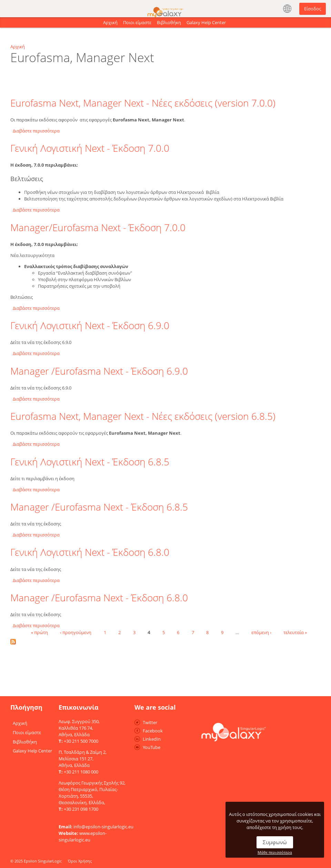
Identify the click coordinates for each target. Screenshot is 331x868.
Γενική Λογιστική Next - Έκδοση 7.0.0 (90, 148)
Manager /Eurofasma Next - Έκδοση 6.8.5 (99, 507)
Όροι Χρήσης (80, 861)
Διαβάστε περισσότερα (36, 131)
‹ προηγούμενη (76, 632)
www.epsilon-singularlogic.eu (83, 836)
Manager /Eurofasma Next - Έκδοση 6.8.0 (99, 598)
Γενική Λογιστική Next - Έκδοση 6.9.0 (90, 325)
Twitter (150, 722)
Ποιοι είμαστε (137, 22)
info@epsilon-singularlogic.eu (103, 827)
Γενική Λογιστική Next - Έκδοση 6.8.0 (90, 552)
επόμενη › (261, 632)
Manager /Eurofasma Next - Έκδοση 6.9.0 (99, 371)
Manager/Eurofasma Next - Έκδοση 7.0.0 (98, 227)
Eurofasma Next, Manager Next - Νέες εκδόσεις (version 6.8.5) (143, 416)
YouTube (152, 747)
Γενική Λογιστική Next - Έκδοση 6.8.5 (90, 462)
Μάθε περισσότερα (275, 852)
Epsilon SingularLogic (43, 861)
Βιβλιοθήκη (169, 22)
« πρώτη (39, 632)
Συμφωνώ (275, 842)
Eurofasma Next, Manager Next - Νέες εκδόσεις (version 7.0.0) (143, 103)
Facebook (153, 731)
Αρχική (110, 22)
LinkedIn (152, 739)
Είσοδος (313, 9)
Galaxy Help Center (206, 22)
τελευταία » (295, 632)
